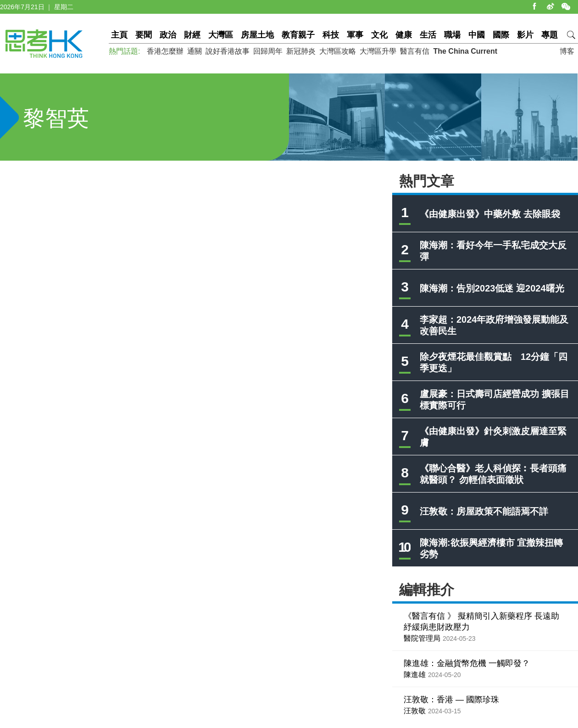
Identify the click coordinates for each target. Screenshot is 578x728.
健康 (404, 35)
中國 (477, 35)
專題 (550, 35)
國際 (501, 35)
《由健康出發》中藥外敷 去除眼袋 (490, 214)
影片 (525, 35)
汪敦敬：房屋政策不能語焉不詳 (484, 511)
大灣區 (221, 35)
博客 (567, 51)
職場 (452, 35)
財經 (192, 35)
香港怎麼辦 (165, 51)
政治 (168, 35)
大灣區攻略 (338, 51)
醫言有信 (415, 51)
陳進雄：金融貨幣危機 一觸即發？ (467, 663)
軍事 (355, 35)
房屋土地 (257, 35)
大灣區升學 (378, 51)
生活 (428, 35)
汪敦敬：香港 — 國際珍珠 (451, 700)
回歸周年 (268, 51)
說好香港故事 (228, 51)
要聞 (144, 35)
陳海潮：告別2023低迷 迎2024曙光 (492, 288)
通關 (195, 51)
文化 (379, 35)
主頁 (119, 35)
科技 (331, 35)
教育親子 (298, 35)
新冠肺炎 (301, 51)
